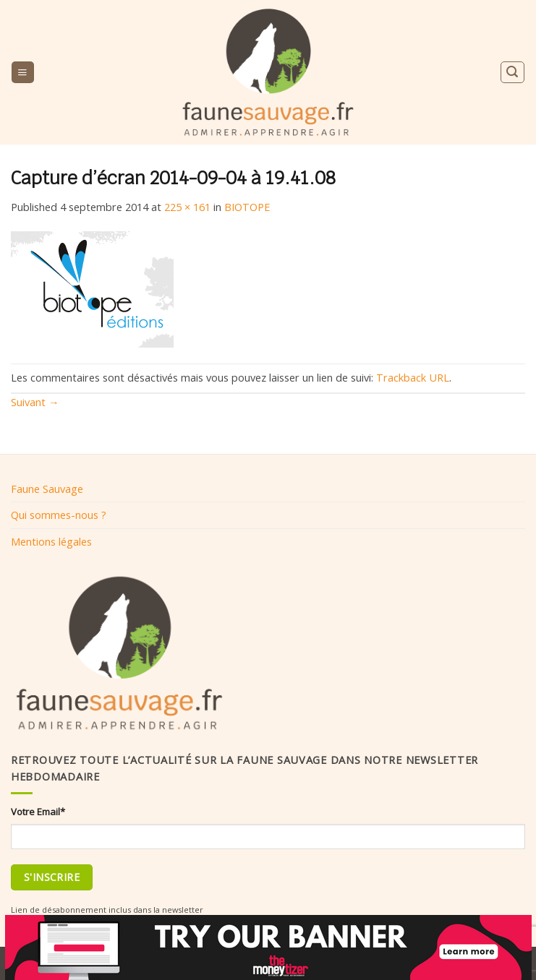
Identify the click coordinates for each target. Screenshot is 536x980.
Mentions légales (51, 541)
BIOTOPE (247, 207)
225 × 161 (187, 207)
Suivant (35, 402)
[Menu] (22, 72)
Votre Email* (38, 812)
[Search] (512, 72)
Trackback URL (413, 377)
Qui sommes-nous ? (59, 515)
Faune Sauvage (47, 489)
